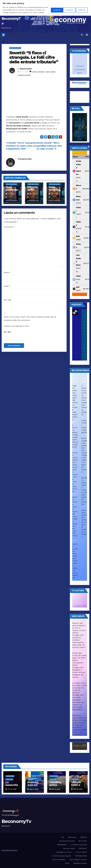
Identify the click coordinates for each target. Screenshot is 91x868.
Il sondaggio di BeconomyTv (80, 128)
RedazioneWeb (26, 69)
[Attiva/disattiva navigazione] (87, 35)
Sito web (8, 300)
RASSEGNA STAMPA (80, 863)
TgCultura (9, 779)
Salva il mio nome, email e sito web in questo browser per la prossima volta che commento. (30, 318)
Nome (7, 272)
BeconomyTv (16, 821)
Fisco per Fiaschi (15, 48)
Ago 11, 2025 (34, 789)
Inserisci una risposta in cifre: (17, 326)
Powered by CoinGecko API (79, 294)
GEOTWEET (83, 848)
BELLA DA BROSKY (59, 860)
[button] (82, 35)
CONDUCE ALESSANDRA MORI (80, 69)
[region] (45, 9)
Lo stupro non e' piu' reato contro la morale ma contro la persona (80, 688)
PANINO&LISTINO (81, 856)
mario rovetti (50, 72)
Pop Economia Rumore (32, 779)
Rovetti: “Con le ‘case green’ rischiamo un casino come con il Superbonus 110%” (21, 146)
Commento (9, 227)
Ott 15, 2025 (12, 789)
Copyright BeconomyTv (10, 850)
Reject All (67, 11)
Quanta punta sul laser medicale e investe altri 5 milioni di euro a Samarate (75, 561)
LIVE (62, 837)
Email (7, 286)
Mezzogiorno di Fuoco (64, 852)
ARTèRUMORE (10, 776)
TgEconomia (72, 837)
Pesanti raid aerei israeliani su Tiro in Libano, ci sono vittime (79, 628)
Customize (52, 11)
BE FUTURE (83, 841)
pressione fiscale (24, 75)
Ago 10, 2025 (78, 789)
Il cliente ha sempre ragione (61, 856)
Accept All (81, 11)
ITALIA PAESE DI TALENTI (78, 860)
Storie (67, 863)
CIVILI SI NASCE (81, 852)
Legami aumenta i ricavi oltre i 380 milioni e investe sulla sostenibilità (75, 402)
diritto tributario (38, 72)
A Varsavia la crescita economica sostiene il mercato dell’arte (84, 400)
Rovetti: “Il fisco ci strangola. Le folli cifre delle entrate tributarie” (34, 57)
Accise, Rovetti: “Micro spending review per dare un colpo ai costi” (49, 146)
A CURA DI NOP (80, 606)
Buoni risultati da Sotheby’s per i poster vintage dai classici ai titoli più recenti (84, 455)
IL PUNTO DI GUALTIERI (79, 845)
